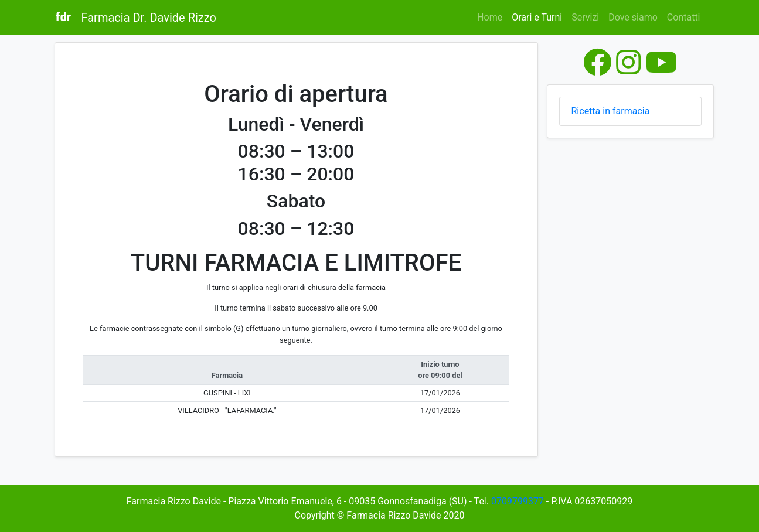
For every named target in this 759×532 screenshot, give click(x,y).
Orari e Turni (539, 16)
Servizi (585, 17)
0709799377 (518, 501)
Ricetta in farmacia (611, 111)
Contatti (684, 17)
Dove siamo (633, 17)
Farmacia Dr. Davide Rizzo (149, 18)
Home (490, 17)
